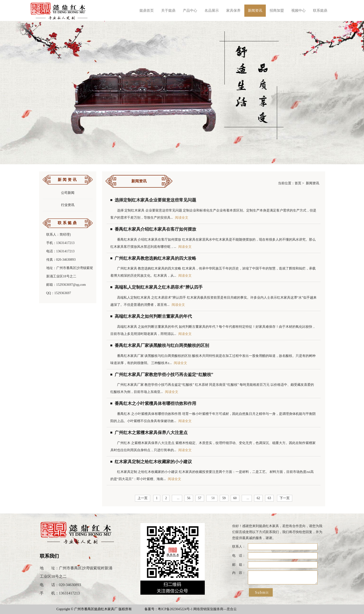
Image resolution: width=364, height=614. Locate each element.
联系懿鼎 (320, 11)
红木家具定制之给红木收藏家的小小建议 (151, 462)
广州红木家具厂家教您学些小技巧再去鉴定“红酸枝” (162, 375)
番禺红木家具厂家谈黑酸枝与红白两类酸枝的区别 (160, 345)
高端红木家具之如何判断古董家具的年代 (151, 316)
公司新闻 (68, 193)
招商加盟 (277, 11)
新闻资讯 (255, 11)
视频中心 (298, 11)
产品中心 (190, 11)
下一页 (285, 498)
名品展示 (212, 11)
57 (200, 498)
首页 (298, 183)
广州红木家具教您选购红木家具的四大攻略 (153, 258)
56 (189, 498)
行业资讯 (68, 205)
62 (258, 498)
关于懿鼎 (168, 11)
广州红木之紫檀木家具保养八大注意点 (149, 433)
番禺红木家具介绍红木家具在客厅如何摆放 (153, 229)
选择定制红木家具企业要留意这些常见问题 (153, 200)
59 (224, 498)
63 (269, 498)
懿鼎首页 (147, 11)
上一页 (143, 498)
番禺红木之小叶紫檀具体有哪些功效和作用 (153, 403)
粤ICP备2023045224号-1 (175, 609)
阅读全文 (182, 218)
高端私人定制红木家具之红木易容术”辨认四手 (156, 287)
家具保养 (233, 11)
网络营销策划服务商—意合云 (215, 609)
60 (235, 498)
